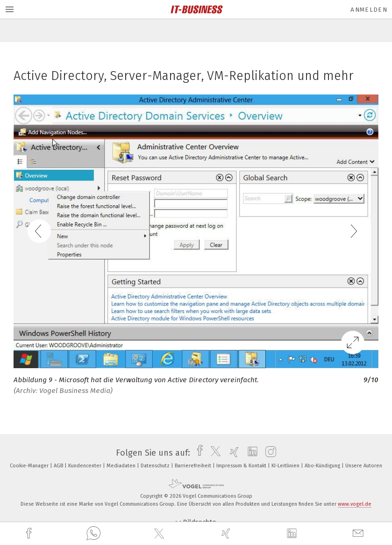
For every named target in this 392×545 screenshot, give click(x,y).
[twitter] (160, 534)
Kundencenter (86, 466)
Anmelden (369, 10)
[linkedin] (293, 534)
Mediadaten (122, 466)
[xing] (227, 534)
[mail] (359, 534)
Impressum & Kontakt (242, 466)
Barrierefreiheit (194, 466)
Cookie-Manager (30, 466)
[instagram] (268, 453)
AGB (59, 466)
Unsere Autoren (364, 466)
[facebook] (30, 534)
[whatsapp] (93, 534)
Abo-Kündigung (323, 466)
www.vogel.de (355, 504)
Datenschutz (156, 466)
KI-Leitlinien (286, 466)
